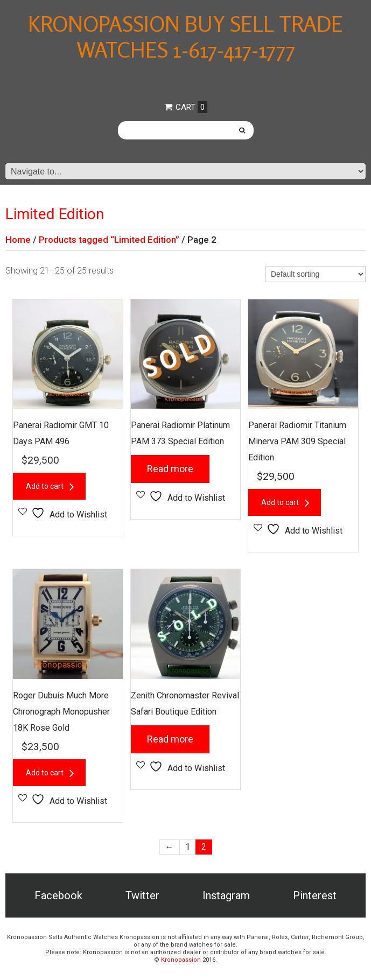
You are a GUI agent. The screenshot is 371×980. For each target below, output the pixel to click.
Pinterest (315, 895)
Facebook (58, 895)
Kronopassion (181, 960)
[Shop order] (316, 274)
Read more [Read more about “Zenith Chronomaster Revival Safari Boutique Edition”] (170, 739)
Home (18, 240)
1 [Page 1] (188, 847)
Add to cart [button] (45, 486)
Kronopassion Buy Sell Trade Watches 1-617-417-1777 (185, 37)
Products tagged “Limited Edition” (109, 240)
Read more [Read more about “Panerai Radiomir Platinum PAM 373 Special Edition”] (170, 469)
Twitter (142, 895)
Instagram (226, 895)
